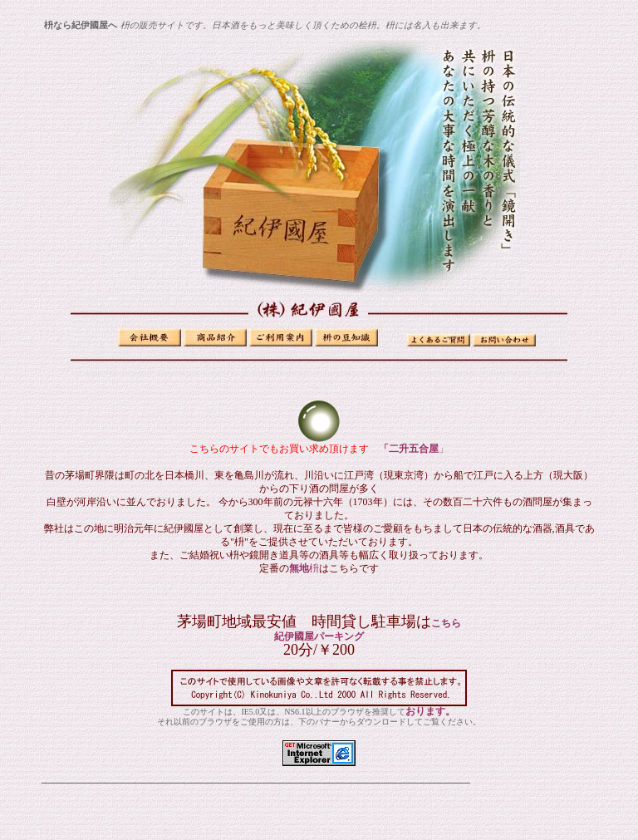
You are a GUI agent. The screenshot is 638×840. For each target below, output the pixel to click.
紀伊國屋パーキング (319, 636)
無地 (304, 568)
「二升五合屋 (409, 449)
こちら (446, 623)
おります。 (430, 711)
